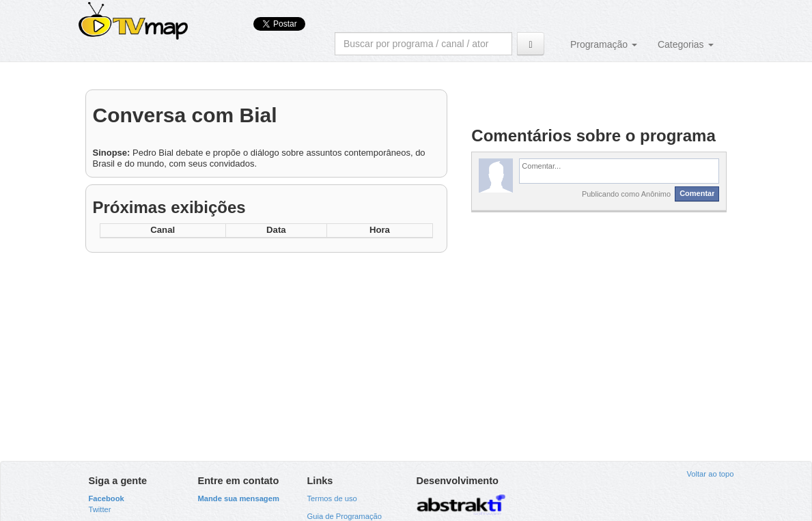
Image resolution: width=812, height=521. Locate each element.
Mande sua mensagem (238, 498)
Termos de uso (332, 498)
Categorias (686, 44)
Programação (604, 44)
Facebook (107, 498)
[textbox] (619, 171)
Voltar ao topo (710, 474)
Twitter (100, 509)
